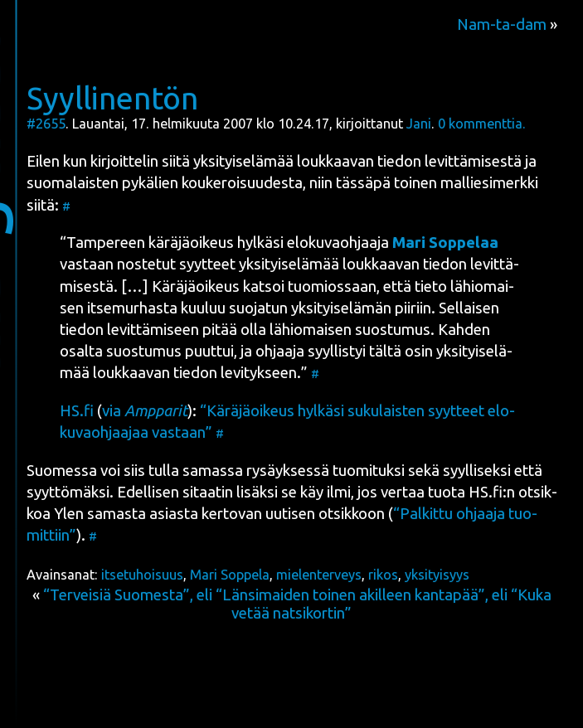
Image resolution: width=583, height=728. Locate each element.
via (145, 411)
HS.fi (77, 411)
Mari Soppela (230, 575)
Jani (419, 124)
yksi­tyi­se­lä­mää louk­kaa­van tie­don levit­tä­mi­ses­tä (357, 161)
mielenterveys (319, 575)
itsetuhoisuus (142, 575)
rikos (383, 575)
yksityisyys (437, 575)
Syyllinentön (112, 98)
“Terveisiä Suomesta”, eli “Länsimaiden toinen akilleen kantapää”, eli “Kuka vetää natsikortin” (297, 604)
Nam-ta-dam (502, 24)
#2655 (46, 124)
